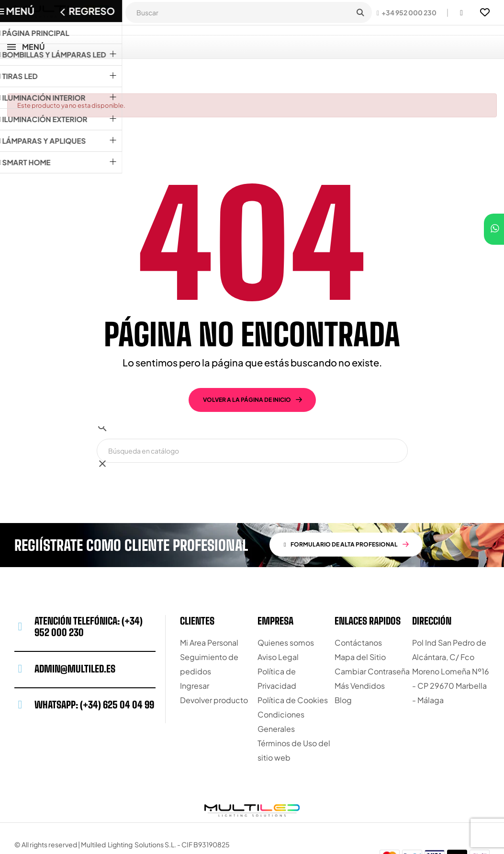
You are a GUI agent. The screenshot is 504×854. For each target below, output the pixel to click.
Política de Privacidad (277, 644)
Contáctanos (358, 608)
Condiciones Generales (281, 687)
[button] (407, 12)
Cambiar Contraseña (372, 637)
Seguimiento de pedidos (209, 630)
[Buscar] (252, 416)
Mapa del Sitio (360, 622)
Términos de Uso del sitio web (294, 716)
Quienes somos (286, 608)
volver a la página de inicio (247, 365)
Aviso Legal (278, 622)
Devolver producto (214, 666)
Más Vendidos (360, 651)
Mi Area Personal (209, 608)
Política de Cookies (293, 666)
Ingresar (195, 651)
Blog (343, 666)
